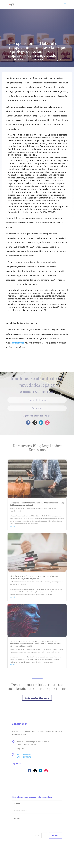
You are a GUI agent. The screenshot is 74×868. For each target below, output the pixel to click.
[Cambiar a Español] (37, 865)
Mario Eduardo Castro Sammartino (21, 60)
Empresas (45, 60)
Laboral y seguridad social (58, 60)
